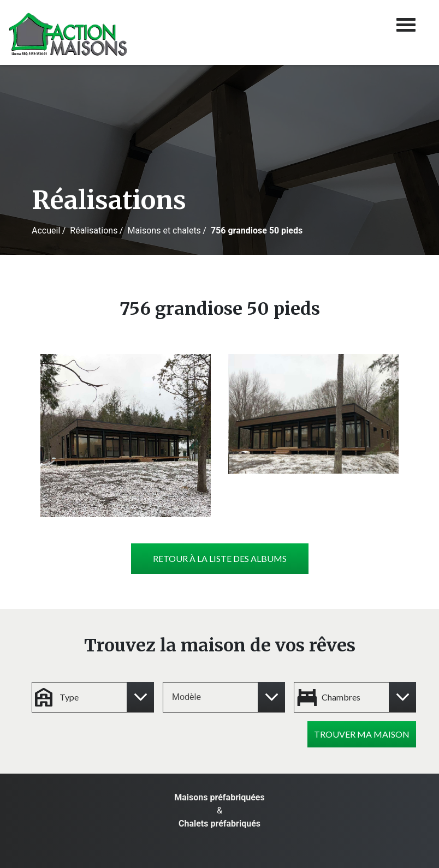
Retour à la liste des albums (220, 558)
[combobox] (219, 697)
